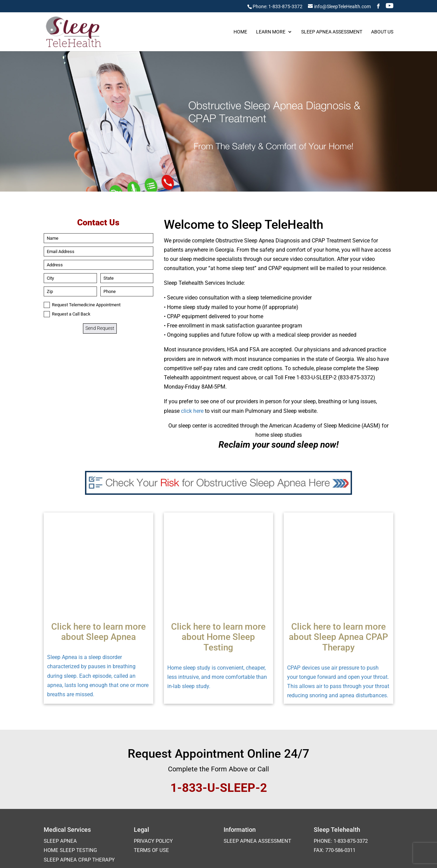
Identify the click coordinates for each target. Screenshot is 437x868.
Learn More (271, 32)
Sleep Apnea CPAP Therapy (79, 786)
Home (240, 32)
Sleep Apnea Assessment (332, 32)
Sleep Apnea (60, 768)
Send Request (100, 328)
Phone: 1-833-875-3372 (278, 6)
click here (192, 411)
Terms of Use (151, 777)
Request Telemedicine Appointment (82, 305)
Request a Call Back (67, 314)
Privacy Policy (153, 768)
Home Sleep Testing (70, 777)
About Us (382, 32)
